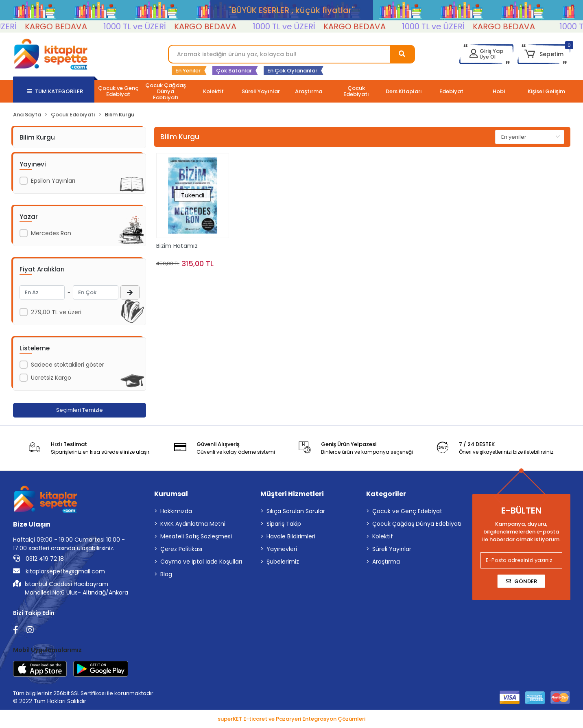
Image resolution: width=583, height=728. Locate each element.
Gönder (521, 581)
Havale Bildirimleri (291, 536)
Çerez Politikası (181, 549)
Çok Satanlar (234, 71)
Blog (166, 574)
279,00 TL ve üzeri (56, 312)
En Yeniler (188, 71)
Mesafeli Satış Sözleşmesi (196, 536)
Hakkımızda (176, 511)
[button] (544, 54)
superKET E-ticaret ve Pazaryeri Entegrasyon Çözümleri (291, 719)
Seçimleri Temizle (80, 410)
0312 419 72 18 (38, 559)
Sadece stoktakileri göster (68, 365)
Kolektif (383, 536)
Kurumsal (171, 494)
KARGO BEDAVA (73, 26)
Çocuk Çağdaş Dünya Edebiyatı (417, 524)
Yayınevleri (282, 549)
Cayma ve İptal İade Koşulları (201, 562)
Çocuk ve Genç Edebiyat (407, 511)
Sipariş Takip (284, 524)
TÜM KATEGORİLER (55, 91)
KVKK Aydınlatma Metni (193, 524)
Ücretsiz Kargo (51, 378)
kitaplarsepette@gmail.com (59, 571)
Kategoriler (386, 494)
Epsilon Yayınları (53, 181)
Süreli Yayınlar (392, 549)
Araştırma (386, 562)
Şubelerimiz (283, 562)
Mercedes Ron (51, 233)
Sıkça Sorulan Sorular (296, 511)
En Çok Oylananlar (292, 71)
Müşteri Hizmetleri (292, 494)
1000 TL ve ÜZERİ (152, 26)
